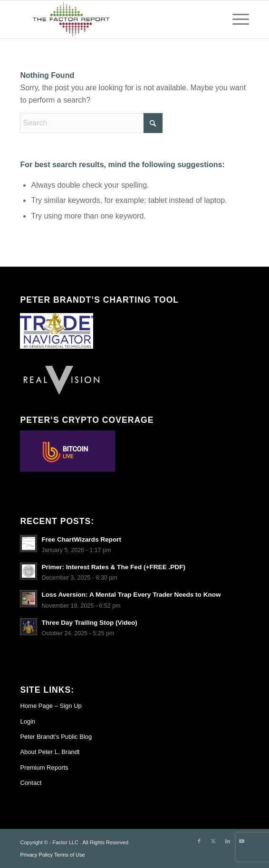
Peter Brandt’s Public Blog (56, 737)
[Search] (91, 123)
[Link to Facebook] (199, 841)
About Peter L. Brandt (50, 752)
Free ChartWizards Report (81, 539)
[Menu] (236, 19)
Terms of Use (70, 855)
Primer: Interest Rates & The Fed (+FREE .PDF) (113, 567)
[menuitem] (236, 19)
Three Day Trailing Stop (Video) (89, 623)
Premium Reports (44, 768)
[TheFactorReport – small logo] (111, 19)
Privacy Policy (36, 855)
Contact (31, 783)
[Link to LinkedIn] (228, 841)
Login (28, 721)
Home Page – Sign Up (51, 706)
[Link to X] (213, 841)
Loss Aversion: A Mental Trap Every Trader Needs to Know (131, 595)
